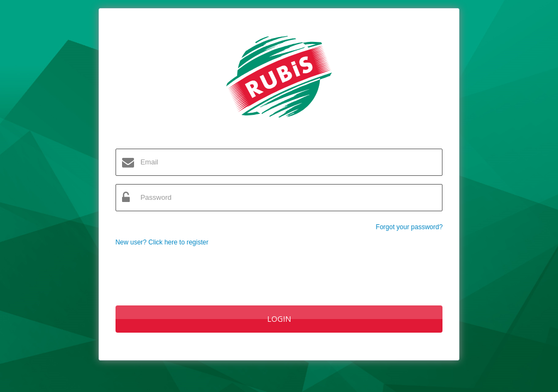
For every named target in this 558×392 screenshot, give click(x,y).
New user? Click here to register (162, 242)
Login (279, 319)
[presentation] (198, 271)
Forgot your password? (410, 227)
